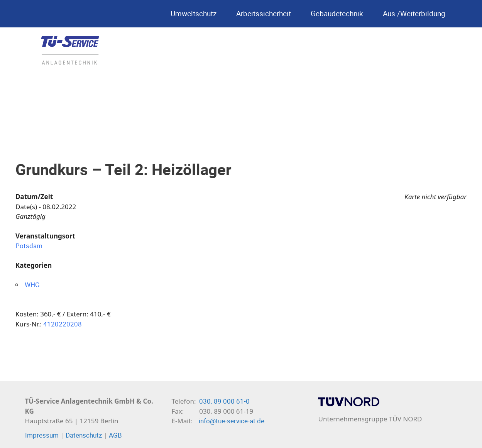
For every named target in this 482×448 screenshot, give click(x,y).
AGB (115, 435)
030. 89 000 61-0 (224, 401)
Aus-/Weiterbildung (416, 14)
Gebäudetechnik (339, 14)
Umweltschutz (196, 14)
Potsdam (29, 246)
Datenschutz (84, 435)
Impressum (42, 435)
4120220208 (63, 324)
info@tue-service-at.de (232, 421)
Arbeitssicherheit (266, 14)
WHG (32, 285)
